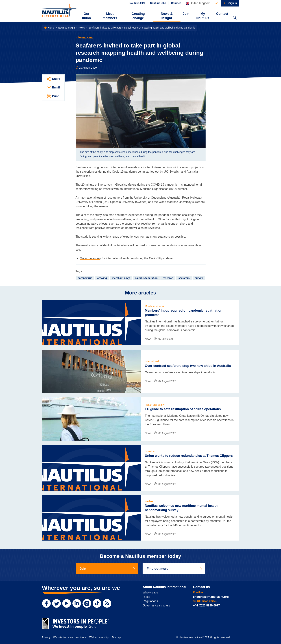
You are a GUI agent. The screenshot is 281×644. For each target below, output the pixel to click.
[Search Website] (235, 18)
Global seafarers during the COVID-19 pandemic (146, 185)
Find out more (175, 569)
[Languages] (202, 3)
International (85, 37)
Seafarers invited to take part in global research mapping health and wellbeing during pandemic (142, 28)
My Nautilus (203, 16)
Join (186, 14)
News (82, 28)
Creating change (138, 16)
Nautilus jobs (158, 3)
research (168, 278)
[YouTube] (67, 603)
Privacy (46, 637)
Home (51, 28)
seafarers (184, 278)
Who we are (150, 592)
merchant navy (121, 278)
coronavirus (85, 278)
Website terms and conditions (70, 637)
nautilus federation (146, 278)
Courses (176, 3)
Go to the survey (91, 258)
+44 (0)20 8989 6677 (207, 605)
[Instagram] (87, 603)
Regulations (150, 601)
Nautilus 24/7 (137, 3)
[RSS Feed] (107, 603)
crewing (102, 278)
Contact (222, 14)
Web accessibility (99, 637)
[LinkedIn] (77, 603)
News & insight (167, 16)
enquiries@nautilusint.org (211, 597)
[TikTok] (97, 603)
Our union (87, 16)
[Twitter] (56, 603)
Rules (146, 597)
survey (199, 278)
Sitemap (116, 637)
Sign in (233, 3)
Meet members (110, 16)
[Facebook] (46, 603)
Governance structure (157, 605)
